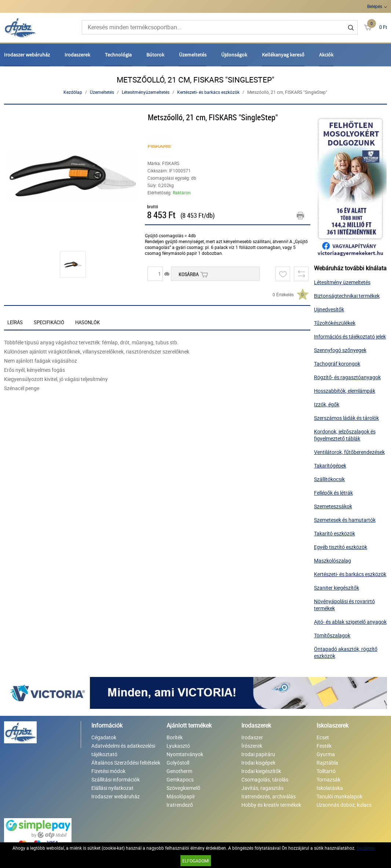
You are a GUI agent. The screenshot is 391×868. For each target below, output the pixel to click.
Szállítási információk (116, 779)
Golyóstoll (178, 763)
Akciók (326, 55)
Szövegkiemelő (183, 788)
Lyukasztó (178, 746)
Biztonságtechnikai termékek (347, 296)
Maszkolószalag (332, 561)
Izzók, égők (327, 404)
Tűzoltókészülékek (335, 323)
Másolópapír (181, 796)
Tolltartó (326, 771)
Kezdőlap (73, 92)
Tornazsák (328, 779)
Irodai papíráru (258, 754)
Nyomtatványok (185, 754)
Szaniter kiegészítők (337, 588)
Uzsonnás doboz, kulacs (344, 805)
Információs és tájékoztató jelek (350, 336)
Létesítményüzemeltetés (146, 92)
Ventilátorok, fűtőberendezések (349, 452)
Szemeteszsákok (333, 506)
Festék (324, 746)
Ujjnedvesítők (329, 309)
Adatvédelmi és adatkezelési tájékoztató (123, 750)
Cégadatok (104, 737)
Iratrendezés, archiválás (268, 796)
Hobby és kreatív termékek (271, 805)
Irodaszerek (77, 55)
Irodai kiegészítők (261, 771)
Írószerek (252, 746)
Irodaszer (252, 737)
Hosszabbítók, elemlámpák (345, 391)
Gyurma (326, 754)
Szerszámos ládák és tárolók (346, 418)
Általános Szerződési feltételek (126, 763)
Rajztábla (327, 763)
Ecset (323, 737)
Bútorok (155, 55)
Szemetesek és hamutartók (345, 520)
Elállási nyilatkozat (112, 788)
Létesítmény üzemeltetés (342, 282)
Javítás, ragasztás (262, 788)
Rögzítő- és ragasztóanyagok (347, 377)
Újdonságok (234, 55)
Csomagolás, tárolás (265, 779)
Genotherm (179, 771)
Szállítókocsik (329, 479)
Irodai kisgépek (258, 763)
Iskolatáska (330, 788)
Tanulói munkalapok (339, 796)
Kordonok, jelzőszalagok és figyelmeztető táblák (345, 435)
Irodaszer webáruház (27, 55)
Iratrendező (180, 805)
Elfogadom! (196, 861)
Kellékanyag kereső (283, 55)
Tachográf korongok (337, 364)
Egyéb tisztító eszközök (341, 547)
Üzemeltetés (193, 55)
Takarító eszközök (335, 533)
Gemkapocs (180, 779)
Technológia (118, 55)
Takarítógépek (330, 466)
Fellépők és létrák (333, 493)
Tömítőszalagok (332, 635)
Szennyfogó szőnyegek (340, 350)
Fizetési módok (108, 771)
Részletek (366, 848)
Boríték (175, 737)
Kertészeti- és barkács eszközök (208, 92)
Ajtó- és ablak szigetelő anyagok (350, 622)
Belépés (375, 6)
